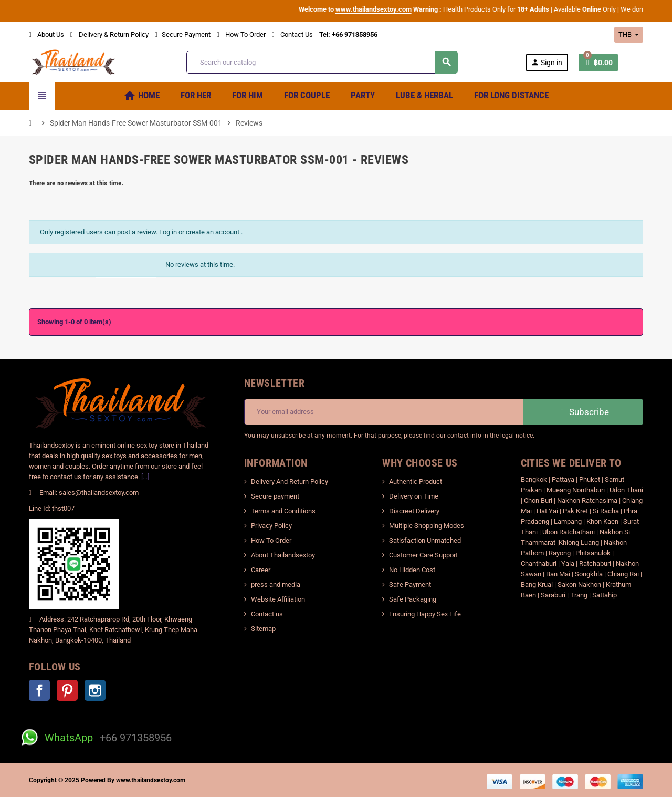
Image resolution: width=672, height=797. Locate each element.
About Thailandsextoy (283, 555)
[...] (145, 477)
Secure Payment (183, 34)
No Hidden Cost (412, 570)
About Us (46, 34)
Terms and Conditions (283, 511)
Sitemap (263, 629)
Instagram (95, 690)
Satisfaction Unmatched (425, 540)
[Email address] (384, 412)
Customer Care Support (423, 555)
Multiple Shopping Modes (427, 526)
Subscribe (584, 412)
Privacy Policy (271, 526)
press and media (276, 584)
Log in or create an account (200, 232)
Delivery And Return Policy (290, 482)
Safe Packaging (413, 599)
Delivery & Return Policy (109, 34)
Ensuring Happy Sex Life (425, 614)
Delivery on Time (414, 496)
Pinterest (67, 690)
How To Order (241, 34)
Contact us (267, 614)
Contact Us (292, 34)
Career (261, 570)
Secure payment (275, 496)
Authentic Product (416, 482)
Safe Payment (410, 584)
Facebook (39, 690)
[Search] (322, 62)
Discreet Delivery (414, 511)
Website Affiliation (278, 599)
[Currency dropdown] (629, 35)
